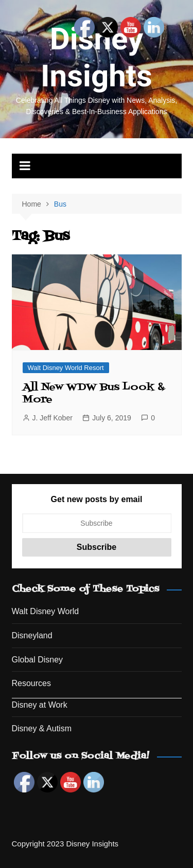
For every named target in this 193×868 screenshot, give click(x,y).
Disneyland (32, 635)
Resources (31, 683)
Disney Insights (97, 57)
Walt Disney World (46, 611)
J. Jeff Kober (52, 418)
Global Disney (38, 660)
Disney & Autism (42, 728)
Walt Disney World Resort (66, 368)
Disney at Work (40, 705)
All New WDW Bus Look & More (94, 394)
